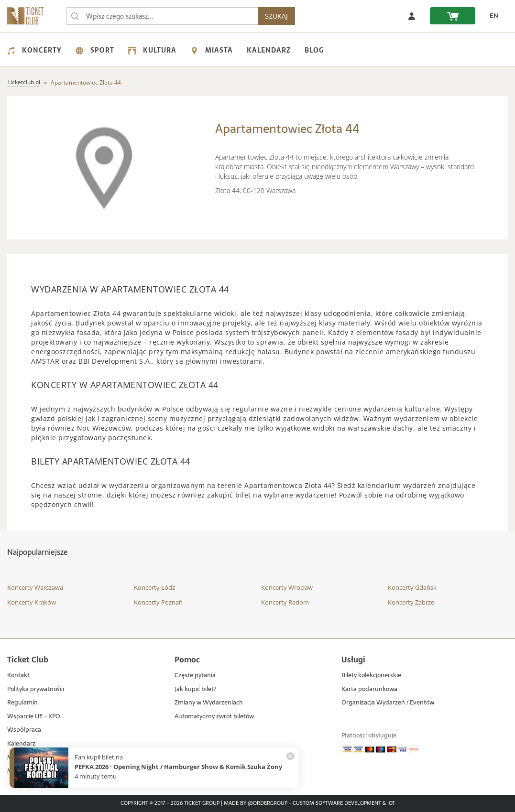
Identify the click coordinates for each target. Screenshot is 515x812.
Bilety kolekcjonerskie (371, 676)
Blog (314, 50)
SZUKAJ (276, 16)
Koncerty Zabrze (411, 602)
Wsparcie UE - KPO (34, 717)
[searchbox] (162, 16)
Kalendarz (269, 50)
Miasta (212, 50)
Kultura (152, 50)
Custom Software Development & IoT (344, 803)
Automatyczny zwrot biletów (214, 717)
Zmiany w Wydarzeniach (209, 703)
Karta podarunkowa (369, 689)
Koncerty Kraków (32, 602)
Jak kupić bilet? (195, 689)
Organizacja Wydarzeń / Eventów (388, 703)
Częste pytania (195, 676)
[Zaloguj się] (412, 16)
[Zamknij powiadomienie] (290, 756)
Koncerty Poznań (158, 602)
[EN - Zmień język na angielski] (492, 16)
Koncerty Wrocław (287, 587)
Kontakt (18, 676)
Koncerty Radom (285, 602)
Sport (95, 50)
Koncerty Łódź (154, 587)
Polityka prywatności (36, 689)
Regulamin (22, 703)
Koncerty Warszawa (35, 587)
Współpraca (24, 730)
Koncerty (34, 50)
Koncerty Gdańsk (412, 587)
